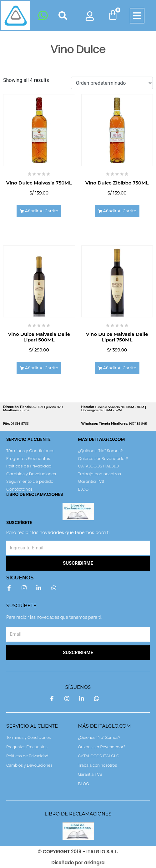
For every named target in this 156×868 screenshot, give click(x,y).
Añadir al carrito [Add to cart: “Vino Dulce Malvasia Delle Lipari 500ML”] (42, 368)
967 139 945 (114, 424)
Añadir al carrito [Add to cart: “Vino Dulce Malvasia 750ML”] (42, 211)
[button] (137, 16)
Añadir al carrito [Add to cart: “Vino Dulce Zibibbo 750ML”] (120, 211)
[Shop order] (112, 83)
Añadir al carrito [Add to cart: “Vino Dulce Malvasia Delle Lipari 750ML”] (120, 368)
